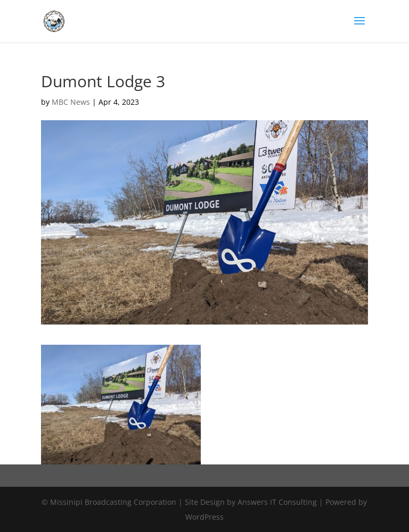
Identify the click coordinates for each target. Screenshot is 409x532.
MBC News (71, 102)
